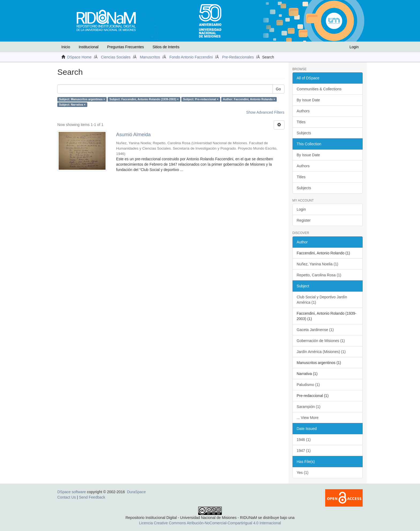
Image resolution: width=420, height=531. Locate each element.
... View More (308, 418)
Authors (303, 111)
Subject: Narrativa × (72, 105)
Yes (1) (303, 473)
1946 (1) (304, 440)
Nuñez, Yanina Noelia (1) (318, 264)
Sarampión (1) (309, 407)
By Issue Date (308, 100)
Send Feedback (92, 497)
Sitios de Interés (166, 47)
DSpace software (72, 492)
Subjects (304, 133)
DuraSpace (136, 492)
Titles (301, 122)
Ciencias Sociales (116, 57)
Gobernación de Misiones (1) (321, 341)
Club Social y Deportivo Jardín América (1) (322, 300)
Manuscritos (150, 57)
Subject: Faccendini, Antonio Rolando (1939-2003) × (144, 99)
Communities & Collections (319, 89)
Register (304, 220)
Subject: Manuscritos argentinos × (82, 99)
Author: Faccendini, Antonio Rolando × (249, 99)
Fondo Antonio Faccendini (191, 57)
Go (278, 89)
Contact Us (67, 497)
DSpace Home (79, 57)
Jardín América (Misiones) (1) (321, 352)
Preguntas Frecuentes (126, 47)
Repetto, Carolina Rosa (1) (319, 275)
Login (301, 209)
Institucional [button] (89, 47)
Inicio (66, 47)
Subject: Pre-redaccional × (201, 99)
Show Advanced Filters (265, 112)
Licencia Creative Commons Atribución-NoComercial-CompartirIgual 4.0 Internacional (210, 523)
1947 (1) (304, 451)
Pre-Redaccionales (238, 57)
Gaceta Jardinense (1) (315, 330)
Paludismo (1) (308, 385)
